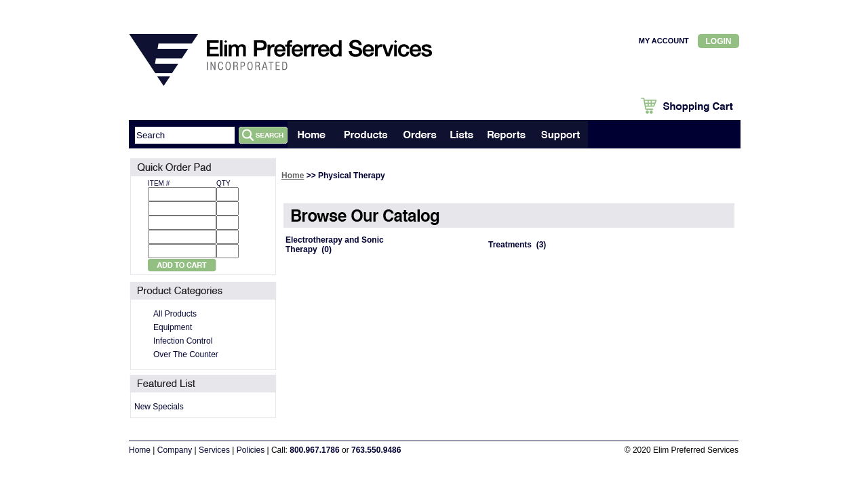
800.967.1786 (314, 450)
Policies (251, 450)
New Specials (159, 407)
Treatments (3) (517, 245)
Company (175, 450)
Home (293, 176)
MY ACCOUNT (664, 41)
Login (719, 41)
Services (214, 450)
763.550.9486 (376, 450)
